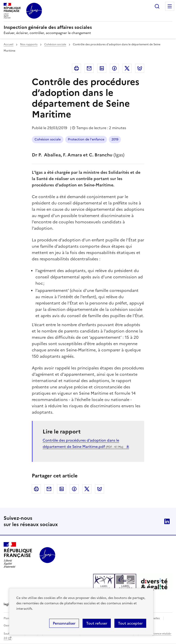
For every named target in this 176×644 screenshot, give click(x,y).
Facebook (114, 68)
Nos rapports (29, 44)
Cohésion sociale (55, 44)
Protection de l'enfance (86, 139)
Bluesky (140, 68)
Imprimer (76, 68)
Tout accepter (130, 623)
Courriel (89, 68)
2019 (115, 139)
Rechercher (157, 6)
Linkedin (102, 68)
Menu (170, 6)
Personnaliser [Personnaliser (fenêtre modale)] (64, 623)
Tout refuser (97, 623)
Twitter (127, 68)
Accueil (8, 44)
